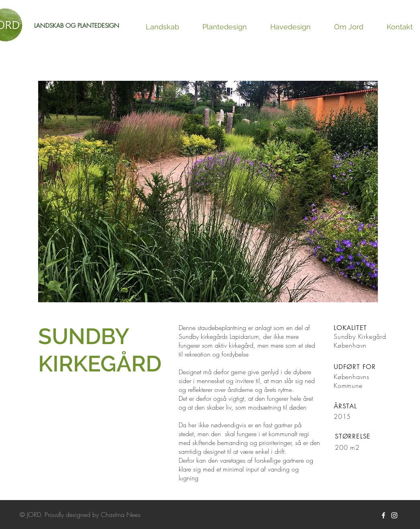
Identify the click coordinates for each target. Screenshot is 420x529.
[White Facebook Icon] (383, 515)
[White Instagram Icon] (394, 515)
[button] (208, 192)
